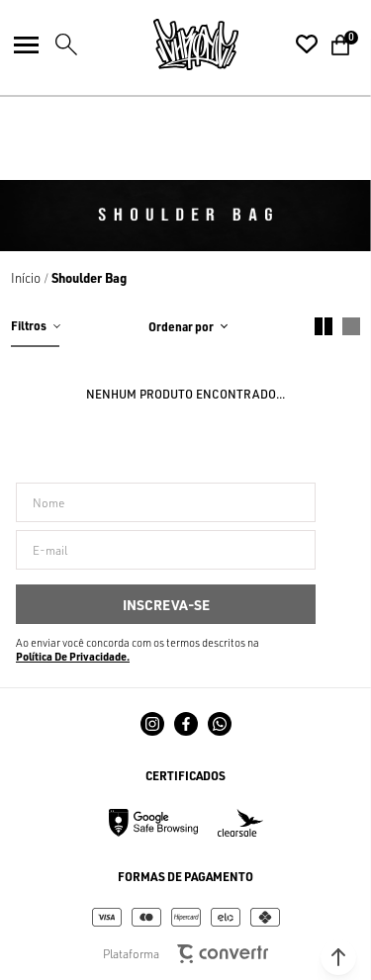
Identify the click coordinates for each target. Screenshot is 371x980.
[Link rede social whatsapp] (220, 724)
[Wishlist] (307, 45)
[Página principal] (196, 45)
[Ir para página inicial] (26, 278)
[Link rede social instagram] (152, 724)
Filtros (29, 325)
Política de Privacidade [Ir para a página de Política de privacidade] (71, 657)
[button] (338, 957)
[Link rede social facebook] (186, 724)
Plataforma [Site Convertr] (185, 954)
